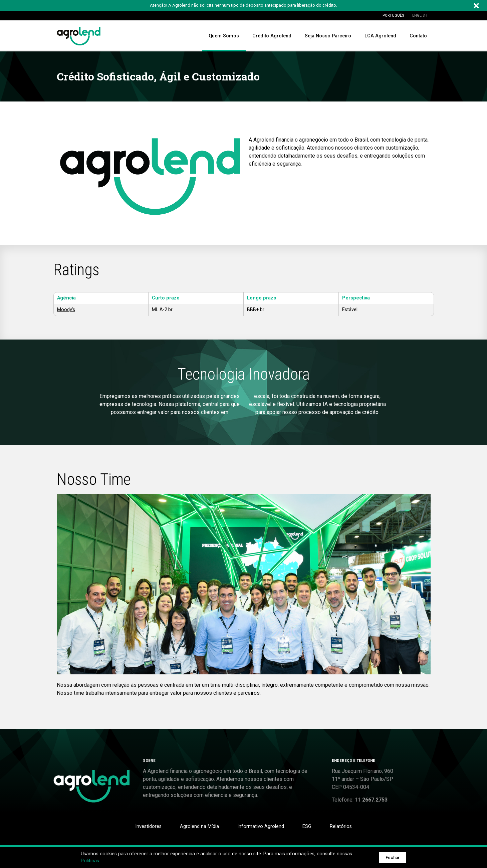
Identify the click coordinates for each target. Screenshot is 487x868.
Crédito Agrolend (272, 36)
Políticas (90, 861)
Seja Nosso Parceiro (328, 36)
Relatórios (341, 826)
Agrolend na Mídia (199, 826)
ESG (307, 826)
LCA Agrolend (380, 36)
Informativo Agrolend (261, 826)
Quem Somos (224, 36)
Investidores (148, 826)
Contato (418, 36)
